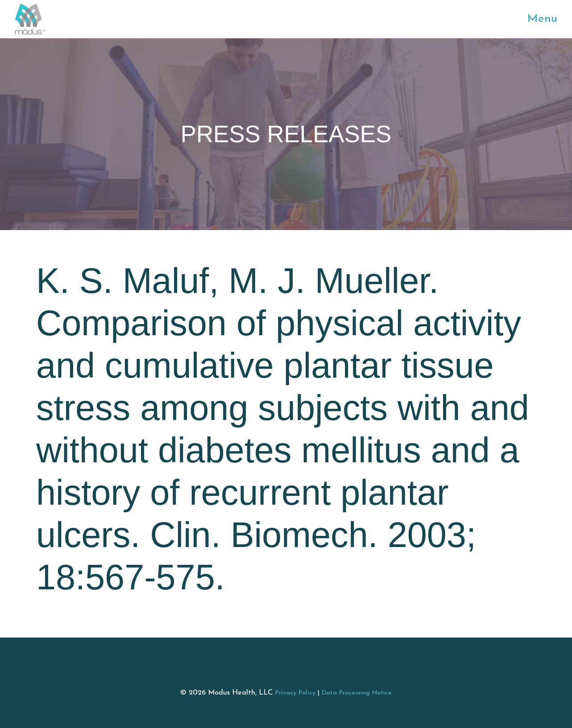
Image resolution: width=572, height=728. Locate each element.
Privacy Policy (295, 693)
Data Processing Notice (357, 693)
